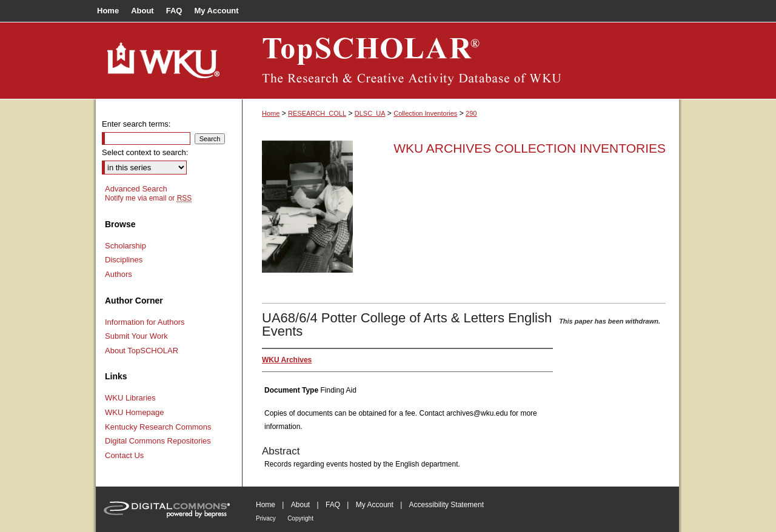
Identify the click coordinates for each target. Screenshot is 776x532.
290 (471, 113)
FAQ (333, 505)
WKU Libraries (130, 398)
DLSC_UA (370, 113)
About (300, 505)
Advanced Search (136, 189)
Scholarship (125, 246)
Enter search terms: (136, 124)
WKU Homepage (135, 412)
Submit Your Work (136, 336)
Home (271, 113)
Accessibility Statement (447, 505)
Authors (119, 274)
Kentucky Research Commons (158, 427)
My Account (375, 505)
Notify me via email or (148, 198)
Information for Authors (145, 322)
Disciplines (124, 260)
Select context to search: (145, 152)
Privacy (266, 518)
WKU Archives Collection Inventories (530, 148)
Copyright (300, 518)
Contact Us (124, 455)
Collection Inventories (425, 113)
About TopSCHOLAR (142, 351)
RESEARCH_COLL (317, 113)
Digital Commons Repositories (158, 441)
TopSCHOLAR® (461, 61)
